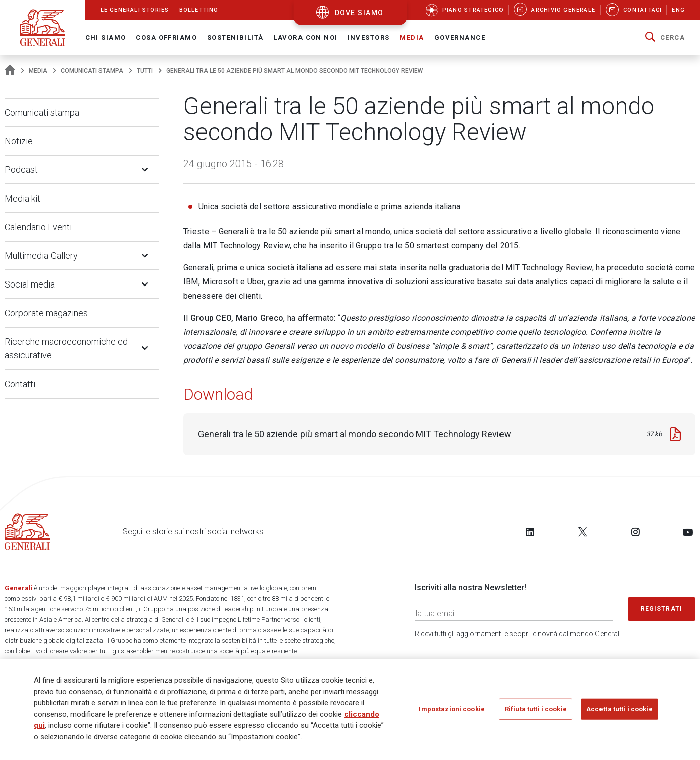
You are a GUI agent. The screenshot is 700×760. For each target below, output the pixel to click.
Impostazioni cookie (452, 709)
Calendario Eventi (38, 227)
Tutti (145, 71)
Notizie (19, 141)
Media (38, 71)
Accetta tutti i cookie (620, 709)
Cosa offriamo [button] (166, 37)
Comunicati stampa (92, 71)
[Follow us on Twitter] (583, 532)
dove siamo (359, 13)
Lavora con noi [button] (306, 37)
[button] (665, 38)
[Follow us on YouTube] (688, 532)
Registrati (662, 609)
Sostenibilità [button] (235, 37)
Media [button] (412, 37)
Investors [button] (369, 37)
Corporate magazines (46, 313)
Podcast (21, 170)
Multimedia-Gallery (41, 256)
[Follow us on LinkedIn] (530, 532)
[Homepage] (10, 71)
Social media (30, 284)
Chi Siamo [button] (106, 37)
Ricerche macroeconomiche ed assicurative (66, 348)
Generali (19, 588)
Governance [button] (460, 37)
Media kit (22, 198)
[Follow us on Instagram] (635, 532)
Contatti (20, 384)
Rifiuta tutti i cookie (536, 709)
